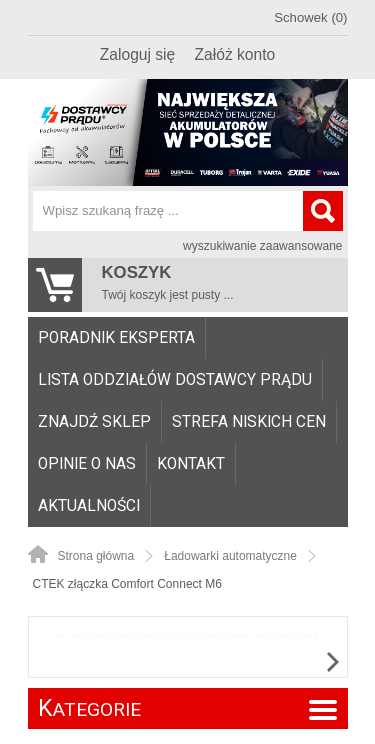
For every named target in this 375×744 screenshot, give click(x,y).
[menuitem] (117, 338)
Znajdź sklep (94, 422)
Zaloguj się (137, 54)
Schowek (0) (310, 17)
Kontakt (191, 464)
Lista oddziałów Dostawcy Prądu (175, 380)
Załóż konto (235, 54)
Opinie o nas (87, 464)
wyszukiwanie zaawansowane (262, 246)
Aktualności (89, 506)
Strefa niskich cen (249, 422)
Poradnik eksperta (116, 338)
